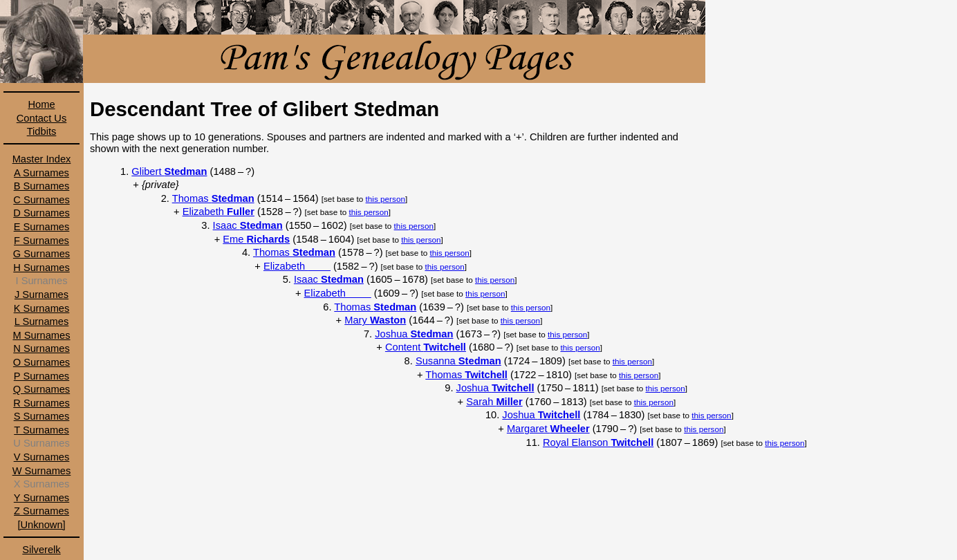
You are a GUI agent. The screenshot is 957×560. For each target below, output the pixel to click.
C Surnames (41, 200)
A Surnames (41, 173)
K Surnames (42, 308)
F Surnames (41, 241)
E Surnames (42, 227)
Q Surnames (41, 389)
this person (385, 199)
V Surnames (42, 457)
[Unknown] (41, 525)
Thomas (213, 198)
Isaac (248, 225)
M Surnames (41, 335)
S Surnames (42, 416)
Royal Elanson (598, 442)
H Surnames (41, 268)
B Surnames (42, 186)
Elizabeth (219, 212)
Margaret (548, 429)
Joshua (414, 334)
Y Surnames (41, 498)
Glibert (169, 171)
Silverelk (41, 550)
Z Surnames (41, 511)
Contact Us (42, 118)
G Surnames (41, 254)
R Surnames (41, 403)
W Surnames (42, 471)
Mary (375, 320)
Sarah (494, 402)
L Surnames (41, 321)
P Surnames (41, 376)
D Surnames (41, 213)
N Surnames (41, 348)
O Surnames (41, 362)
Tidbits (42, 131)
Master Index (42, 159)
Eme (256, 239)
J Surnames (41, 295)
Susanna (458, 361)
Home (41, 104)
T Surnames (41, 430)
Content (426, 347)
